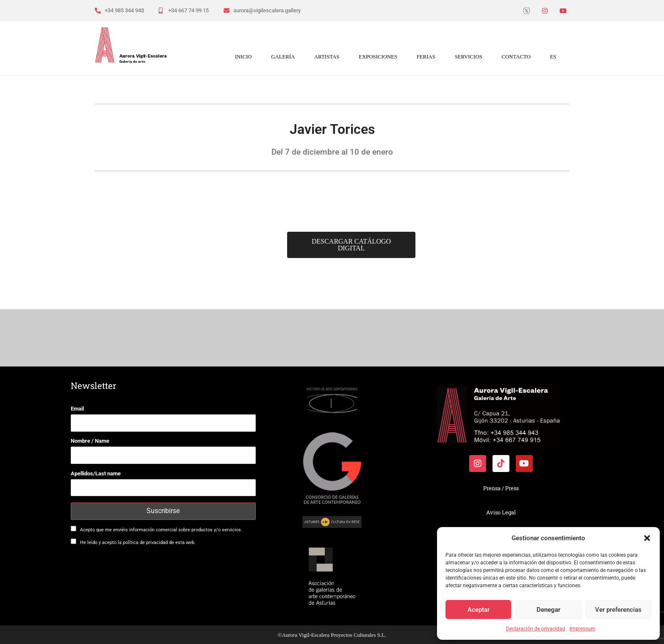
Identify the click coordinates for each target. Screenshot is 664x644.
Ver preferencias (618, 610)
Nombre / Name (90, 441)
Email (77, 409)
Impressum (582, 629)
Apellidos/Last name (96, 473)
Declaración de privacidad (536, 629)
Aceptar (479, 610)
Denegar (548, 610)
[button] (647, 538)
